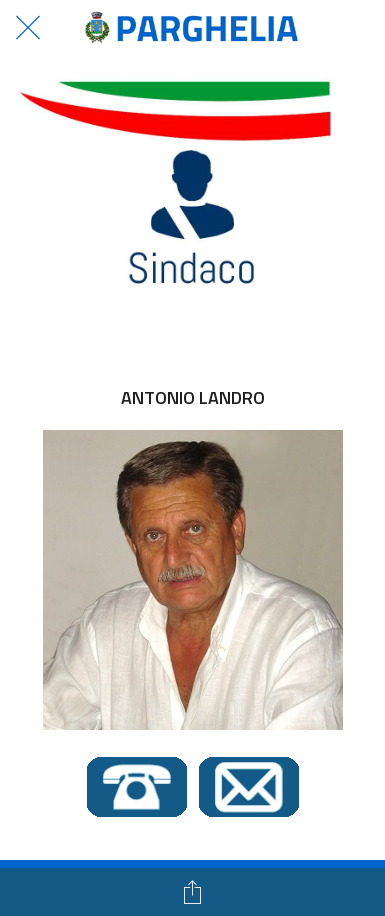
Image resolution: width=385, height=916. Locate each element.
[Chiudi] (28, 28)
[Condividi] (193, 892)
